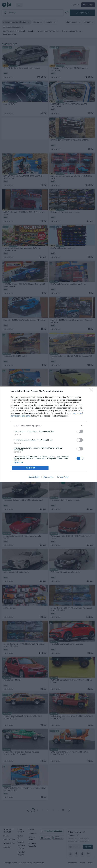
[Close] (92, 391)
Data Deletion (34, 477)
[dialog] (48, 434)
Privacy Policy (63, 477)
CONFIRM (30, 468)
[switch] (80, 431)
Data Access (48, 477)
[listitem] (48, 426)
